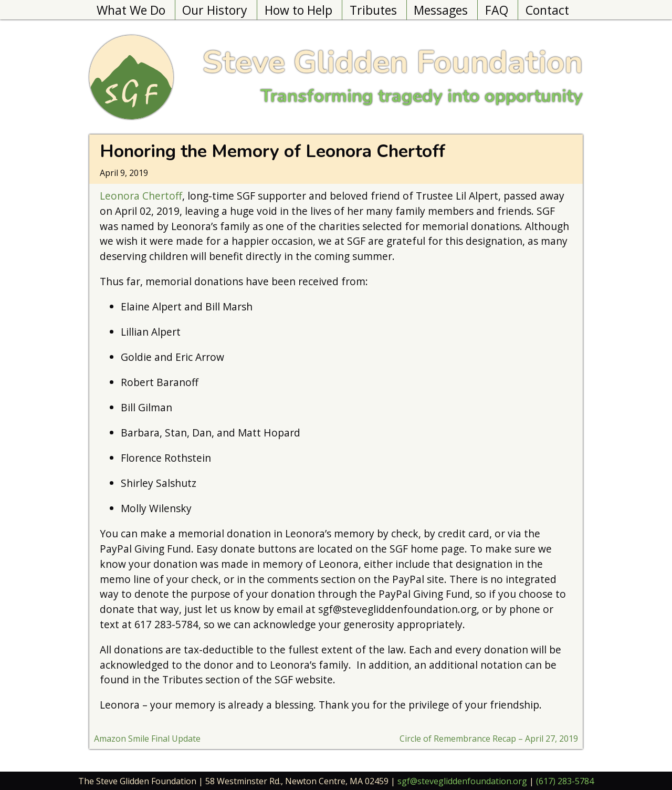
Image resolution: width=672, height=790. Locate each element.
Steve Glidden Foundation (392, 62)
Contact (547, 10)
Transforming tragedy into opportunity (422, 96)
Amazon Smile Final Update (147, 739)
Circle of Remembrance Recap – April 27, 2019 (489, 739)
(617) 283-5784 (565, 781)
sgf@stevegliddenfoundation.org (462, 781)
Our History (215, 10)
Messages (441, 10)
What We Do (131, 10)
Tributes (373, 10)
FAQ (497, 10)
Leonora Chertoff (141, 196)
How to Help (298, 10)
